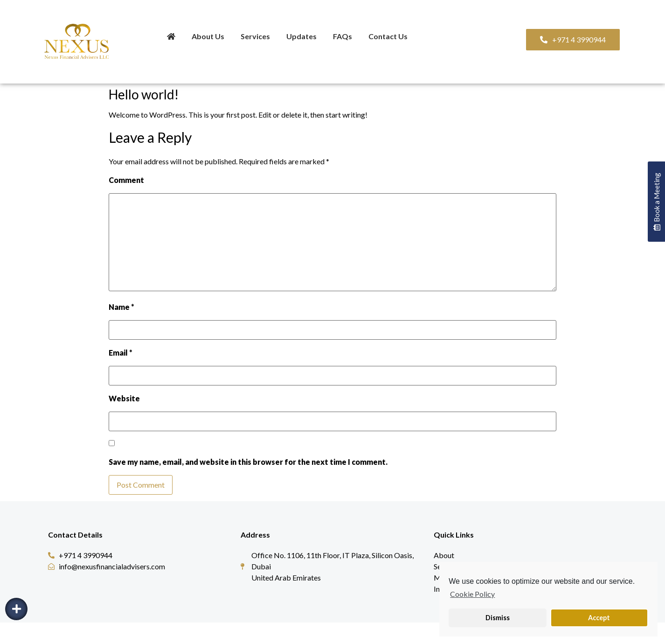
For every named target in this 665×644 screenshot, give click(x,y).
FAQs (343, 36)
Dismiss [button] (498, 618)
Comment (126, 180)
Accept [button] (599, 618)
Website (124, 399)
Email (121, 353)
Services (255, 36)
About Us (208, 36)
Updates (301, 36)
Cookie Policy (472, 594)
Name (121, 307)
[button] (573, 40)
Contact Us (388, 36)
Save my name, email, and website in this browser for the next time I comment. (248, 462)
